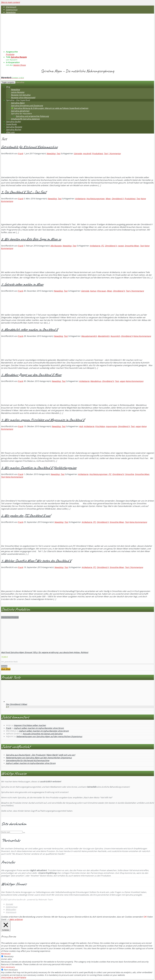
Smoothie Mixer (132, 246)
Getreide (78, 154)
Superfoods (11, 124)
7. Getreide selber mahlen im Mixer (22, 284)
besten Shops (20, 65)
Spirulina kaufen (13, 122)
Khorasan (102, 291)
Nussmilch (115, 336)
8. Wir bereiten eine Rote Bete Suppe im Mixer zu (31, 239)
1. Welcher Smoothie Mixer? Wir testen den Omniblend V (36, 561)
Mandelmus (96, 381)
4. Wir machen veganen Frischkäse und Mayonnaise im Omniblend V (43, 420)
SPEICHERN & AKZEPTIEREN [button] (13, 978)
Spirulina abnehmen (20, 111)
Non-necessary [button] (8, 967)
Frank (20, 154)
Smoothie (130, 474)
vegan (122, 381)
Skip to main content (10, 2)
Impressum (11, 7)
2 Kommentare (137, 291)
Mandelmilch (104, 336)
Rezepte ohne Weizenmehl (23, 98)
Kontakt (9, 904)
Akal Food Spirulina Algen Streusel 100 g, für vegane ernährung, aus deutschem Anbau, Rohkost (45, 652)
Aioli (81, 426)
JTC (103, 246)
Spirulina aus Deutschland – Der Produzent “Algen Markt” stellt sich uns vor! (41, 755)
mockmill (87, 154)
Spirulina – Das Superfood (18, 100)
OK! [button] (145, 917)
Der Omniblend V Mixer (17, 704)
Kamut (93, 291)
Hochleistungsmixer (95, 199)
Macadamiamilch (89, 336)
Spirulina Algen (18, 103)
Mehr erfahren (16, 919)
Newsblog (15, 90)
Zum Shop (6, 669)
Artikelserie (80, 199)
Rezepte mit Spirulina (21, 95)
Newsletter (11, 12)
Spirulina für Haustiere (21, 114)
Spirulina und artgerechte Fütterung (32, 116)
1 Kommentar (115, 154)
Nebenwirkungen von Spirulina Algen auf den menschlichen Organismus (49, 736)
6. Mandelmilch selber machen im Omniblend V (29, 329)
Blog (8, 87)
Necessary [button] (6, 954)
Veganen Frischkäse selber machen (30, 725)
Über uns (10, 132)
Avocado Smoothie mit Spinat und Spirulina (43, 734)
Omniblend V (118, 199)
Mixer (108, 199)
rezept (121, 246)
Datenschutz (12, 10)
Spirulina (20, 82)
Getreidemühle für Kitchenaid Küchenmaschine (29, 147)
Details (4, 666)
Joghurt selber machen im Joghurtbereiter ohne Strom (39, 728)
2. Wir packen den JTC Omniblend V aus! (26, 515)
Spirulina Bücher (14, 130)
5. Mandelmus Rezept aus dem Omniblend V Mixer (31, 375)
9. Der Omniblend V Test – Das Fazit (24, 192)
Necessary (9, 956)
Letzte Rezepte (18, 92)
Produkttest (97, 154)
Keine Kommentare (142, 336)
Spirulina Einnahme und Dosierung (27, 106)
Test (58, 154)
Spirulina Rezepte (19, 57)
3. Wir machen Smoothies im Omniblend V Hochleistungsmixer (39, 468)
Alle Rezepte (56, 246)
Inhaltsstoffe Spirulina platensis (25, 119)
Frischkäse (100, 426)
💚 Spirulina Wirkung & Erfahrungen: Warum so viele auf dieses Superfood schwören (50, 108)
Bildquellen (11, 909)
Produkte (10, 54)
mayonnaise (111, 426)
